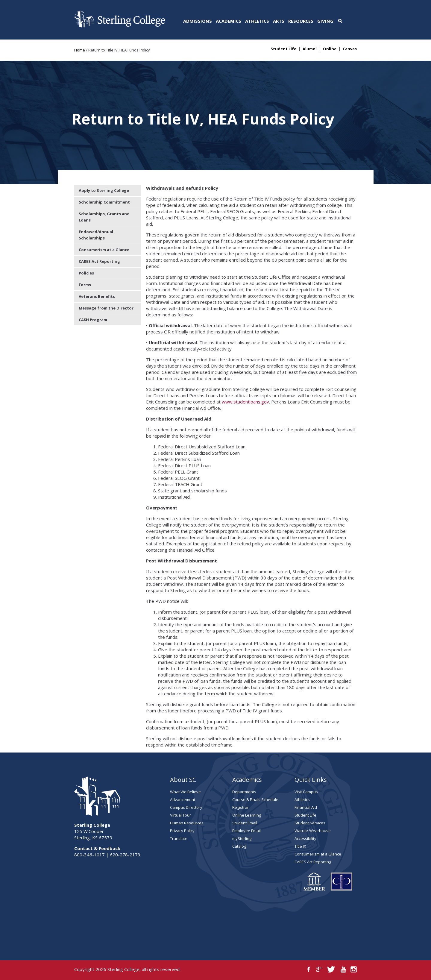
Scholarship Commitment (104, 202)
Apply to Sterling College (104, 190)
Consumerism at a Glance (104, 250)
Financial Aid (306, 807)
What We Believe (185, 792)
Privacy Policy (182, 831)
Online (330, 49)
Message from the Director (106, 308)
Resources (301, 21)
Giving (325, 21)
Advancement (183, 800)
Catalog (239, 846)
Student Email (245, 823)
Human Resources (187, 823)
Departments (244, 792)
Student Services (310, 823)
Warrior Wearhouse (313, 831)
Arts (279, 21)
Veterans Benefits (97, 296)
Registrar (240, 807)
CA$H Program (93, 320)
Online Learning (247, 815)
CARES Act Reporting (99, 261)
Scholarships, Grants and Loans (104, 217)
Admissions (198, 21)
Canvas (350, 49)
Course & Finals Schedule (255, 800)
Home (80, 50)
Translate (179, 838)
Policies (86, 273)
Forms (85, 285)
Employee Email (246, 831)
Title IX (300, 846)
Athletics (257, 21)
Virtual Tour (180, 815)
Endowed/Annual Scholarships (96, 235)
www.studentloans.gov (245, 402)
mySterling (242, 838)
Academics (229, 21)
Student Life (283, 49)
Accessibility (305, 838)
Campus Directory (186, 807)
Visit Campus (306, 792)
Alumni (310, 49)
